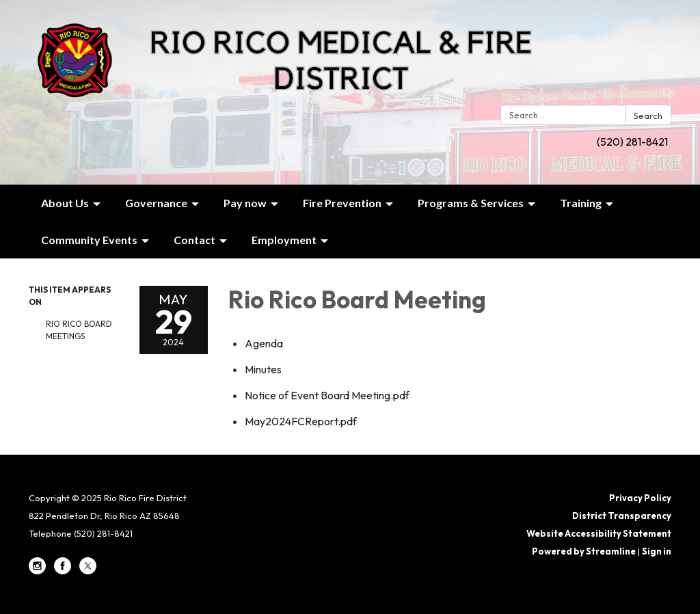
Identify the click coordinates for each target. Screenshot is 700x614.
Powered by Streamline (584, 551)
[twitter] (88, 571)
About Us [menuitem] (65, 203)
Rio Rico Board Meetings (79, 330)
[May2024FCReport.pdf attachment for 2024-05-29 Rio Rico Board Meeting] (301, 421)
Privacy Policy (640, 498)
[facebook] (63, 571)
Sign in (657, 551)
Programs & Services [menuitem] (471, 203)
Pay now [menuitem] (245, 203)
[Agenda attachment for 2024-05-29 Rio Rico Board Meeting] (264, 343)
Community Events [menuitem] (89, 240)
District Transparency (622, 516)
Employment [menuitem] (284, 240)
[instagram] (37, 571)
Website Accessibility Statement (599, 533)
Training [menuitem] (581, 203)
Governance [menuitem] (156, 203)
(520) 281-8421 (632, 142)
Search (648, 116)
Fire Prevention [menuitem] (342, 203)
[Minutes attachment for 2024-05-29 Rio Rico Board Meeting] (263, 369)
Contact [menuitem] (194, 240)
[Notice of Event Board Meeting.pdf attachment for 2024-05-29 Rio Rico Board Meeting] (327, 395)
